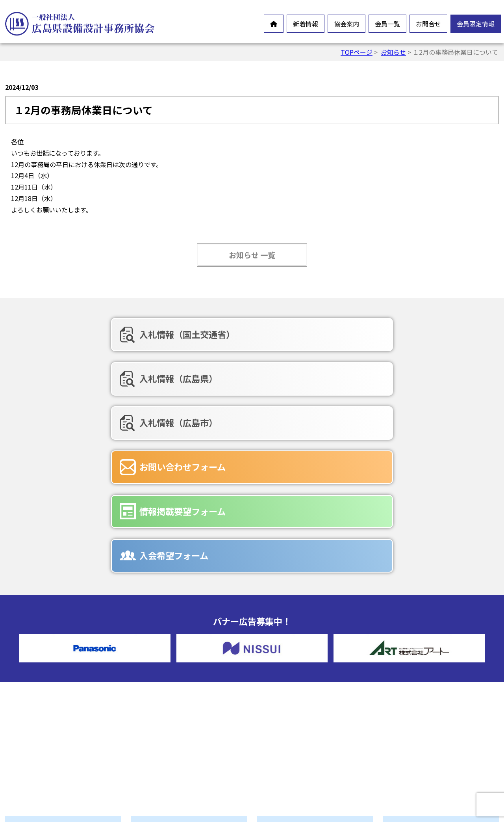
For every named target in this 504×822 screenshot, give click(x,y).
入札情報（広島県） (244, 334)
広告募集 (287, 751)
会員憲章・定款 (171, 684)
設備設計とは (168, 659)
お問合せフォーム (300, 714)
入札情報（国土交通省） (93, 334)
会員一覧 (387, 24)
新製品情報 (39, 706)
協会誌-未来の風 (172, 735)
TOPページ (357, 52)
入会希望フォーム (398, 375)
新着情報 (306, 24)
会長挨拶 (161, 672)
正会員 (284, 659)
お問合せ (428, 24)
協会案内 (346, 24)
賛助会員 (287, 672)
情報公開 (161, 697)
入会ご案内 (165, 748)
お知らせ (393, 52)
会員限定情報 (476, 24)
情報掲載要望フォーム (248, 375)
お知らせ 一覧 (252, 255)
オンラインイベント (51, 693)
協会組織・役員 (171, 722)
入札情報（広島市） (403, 334)
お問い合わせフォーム (89, 375)
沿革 (155, 710)
